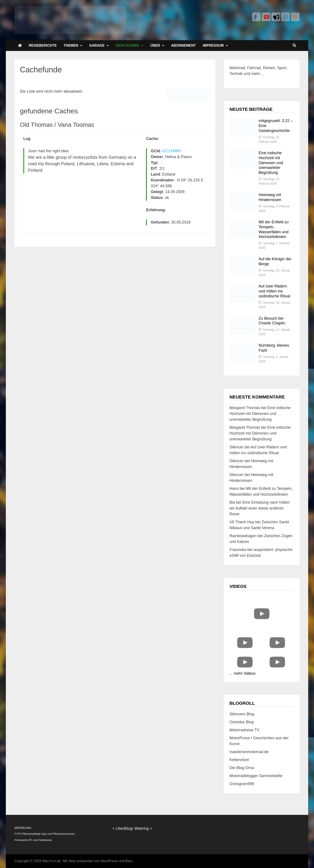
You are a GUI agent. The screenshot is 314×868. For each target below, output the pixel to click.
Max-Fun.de (52, 861)
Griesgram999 (242, 784)
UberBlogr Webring (132, 828)
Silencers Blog (242, 714)
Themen (71, 45)
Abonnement (183, 45)
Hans (234, 489)
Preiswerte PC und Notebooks (33, 840)
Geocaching (127, 45)
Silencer (236, 447)
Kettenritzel (239, 760)
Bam (129, 861)
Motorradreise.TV (244, 730)
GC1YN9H (172, 151)
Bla (232, 502)
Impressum (213, 45)
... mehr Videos (242, 673)
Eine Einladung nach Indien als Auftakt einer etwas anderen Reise (259, 508)
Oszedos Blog (241, 722)
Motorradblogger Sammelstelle (256, 776)
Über (155, 45)
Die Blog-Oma (242, 768)
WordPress (109, 861)
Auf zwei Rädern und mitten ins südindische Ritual (274, 291)
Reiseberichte (43, 45)
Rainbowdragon (243, 536)
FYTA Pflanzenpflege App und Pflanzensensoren (45, 834)
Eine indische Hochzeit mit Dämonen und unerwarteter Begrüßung (271, 163)
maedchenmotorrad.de (249, 752)
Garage (97, 45)
